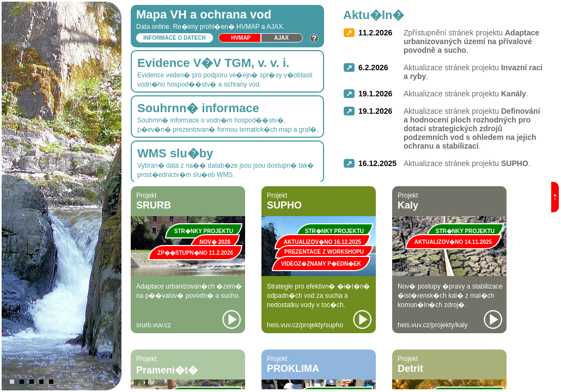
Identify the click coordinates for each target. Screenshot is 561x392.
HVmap (241, 38)
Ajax (281, 38)
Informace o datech (175, 38)
